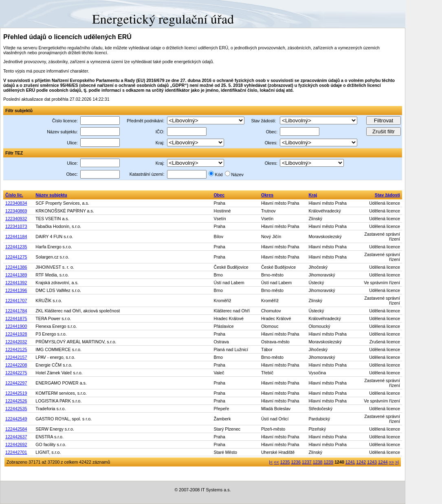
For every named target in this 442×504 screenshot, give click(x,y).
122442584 (16, 429)
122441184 (16, 237)
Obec (219, 195)
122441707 (16, 301)
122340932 (16, 219)
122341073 (16, 226)
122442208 (16, 365)
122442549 (16, 419)
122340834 (16, 203)
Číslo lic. (14, 195)
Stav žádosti (387, 195)
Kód (219, 175)
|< (271, 462)
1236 (296, 462)
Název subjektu (51, 195)
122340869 (16, 211)
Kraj (313, 195)
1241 (350, 462)
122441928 (16, 334)
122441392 (16, 283)
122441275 (16, 257)
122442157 (16, 357)
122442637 (16, 437)
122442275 (16, 373)
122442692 (16, 444)
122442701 (16, 452)
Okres (267, 195)
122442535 (16, 409)
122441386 (16, 267)
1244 (383, 462)
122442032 (16, 342)
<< (276, 462)
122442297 (16, 383)
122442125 (16, 349)
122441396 (16, 290)
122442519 (16, 393)
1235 (285, 462)
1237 (307, 462)
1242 (361, 462)
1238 (318, 462)
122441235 (16, 247)
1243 (372, 462)
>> (391, 462)
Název (237, 175)
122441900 (16, 326)
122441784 (16, 311)
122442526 (16, 401)
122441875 (16, 318)
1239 (328, 462)
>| (397, 462)
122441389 (16, 275)
